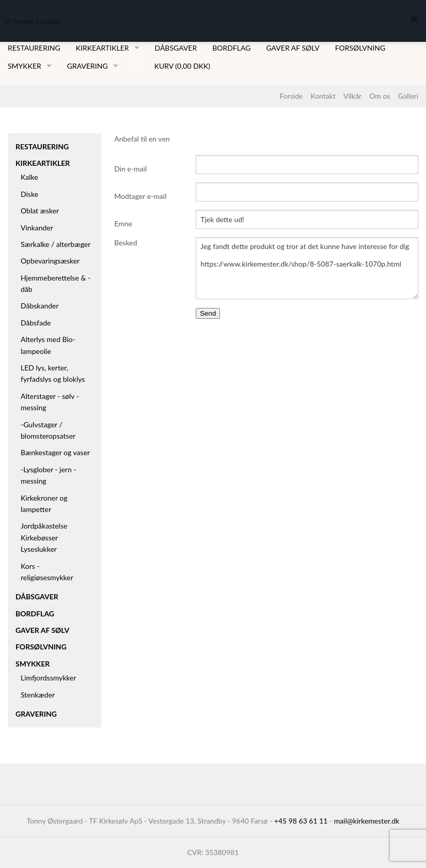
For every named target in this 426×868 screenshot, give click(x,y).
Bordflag (231, 48)
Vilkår (352, 96)
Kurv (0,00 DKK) (182, 66)
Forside (291, 96)
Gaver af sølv (293, 48)
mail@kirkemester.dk (367, 821)
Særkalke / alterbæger (56, 244)
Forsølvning (360, 48)
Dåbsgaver (176, 48)
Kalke (29, 177)
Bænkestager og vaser (55, 452)
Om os (380, 96)
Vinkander (37, 228)
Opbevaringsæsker (50, 261)
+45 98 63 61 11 (301, 821)
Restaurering (34, 48)
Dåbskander (40, 306)
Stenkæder (38, 695)
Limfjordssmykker (49, 678)
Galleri (408, 96)
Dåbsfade (36, 323)
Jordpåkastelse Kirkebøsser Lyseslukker (44, 537)
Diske (29, 194)
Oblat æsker (40, 211)
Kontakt (323, 96)
